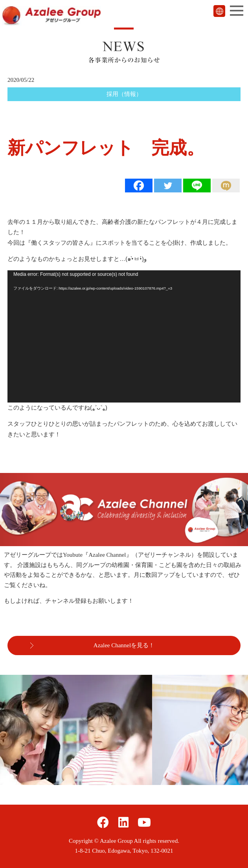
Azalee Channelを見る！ (124, 645)
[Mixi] (226, 186)
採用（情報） (124, 94)
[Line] (197, 186)
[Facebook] (139, 186)
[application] (124, 336)
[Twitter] (168, 186)
